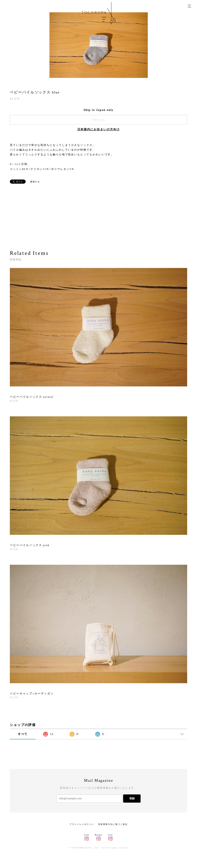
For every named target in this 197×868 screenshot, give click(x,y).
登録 (132, 798)
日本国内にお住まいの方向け (99, 129)
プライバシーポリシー (82, 824)
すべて (23, 734)
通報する (35, 182)
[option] (99, 45)
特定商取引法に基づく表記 (113, 824)
